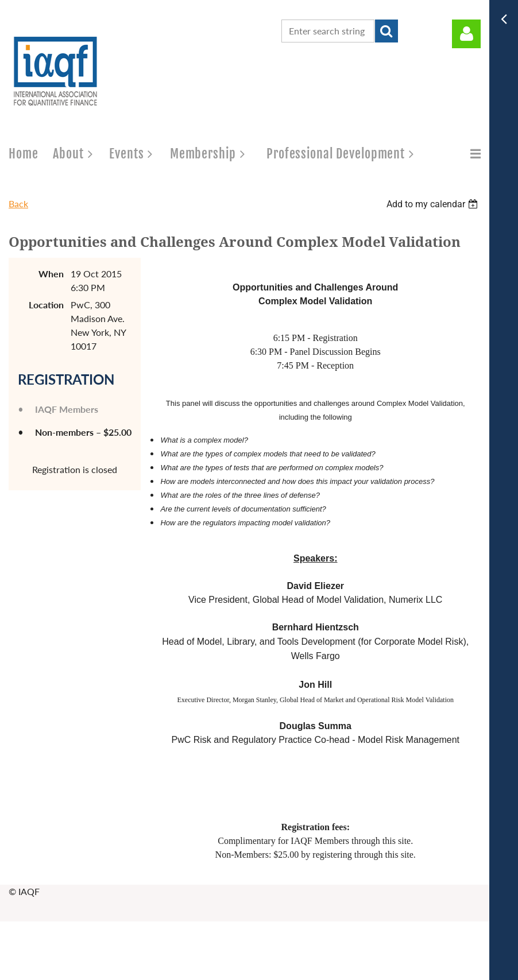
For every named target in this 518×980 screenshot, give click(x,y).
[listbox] (434, 204)
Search (386, 31)
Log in (466, 34)
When (51, 274)
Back (18, 204)
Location (46, 305)
